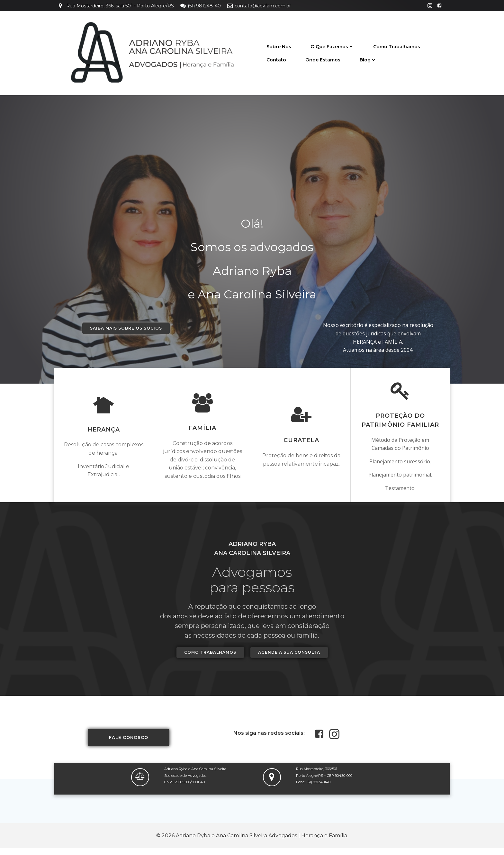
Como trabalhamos (397, 46)
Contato (276, 59)
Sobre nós (279, 46)
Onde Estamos (323, 59)
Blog (368, 59)
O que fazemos (332, 46)
